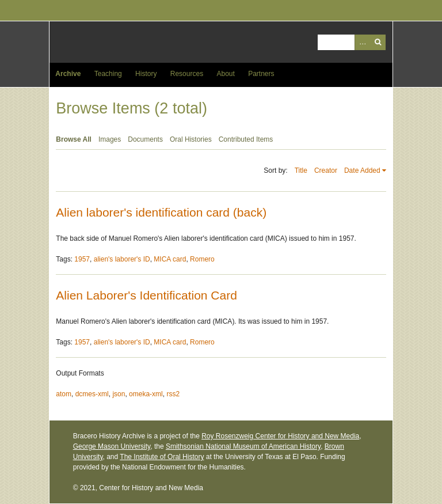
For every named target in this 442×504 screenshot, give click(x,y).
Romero (202, 259)
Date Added (362, 170)
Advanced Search (362, 42)
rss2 (173, 394)
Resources (187, 74)
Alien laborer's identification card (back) (161, 212)
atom (64, 394)
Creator (326, 170)
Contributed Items (246, 139)
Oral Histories (191, 139)
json (119, 394)
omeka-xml (146, 394)
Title (301, 170)
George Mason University (112, 446)
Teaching (108, 74)
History (146, 74)
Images (110, 139)
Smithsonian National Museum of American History (243, 446)
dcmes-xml (92, 394)
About (225, 74)
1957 (82, 259)
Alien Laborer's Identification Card (146, 295)
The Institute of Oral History (162, 457)
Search (378, 42)
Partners (261, 74)
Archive (68, 74)
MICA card (170, 259)
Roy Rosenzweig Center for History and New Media (280, 436)
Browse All (74, 139)
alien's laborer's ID (122, 259)
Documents (145, 139)
